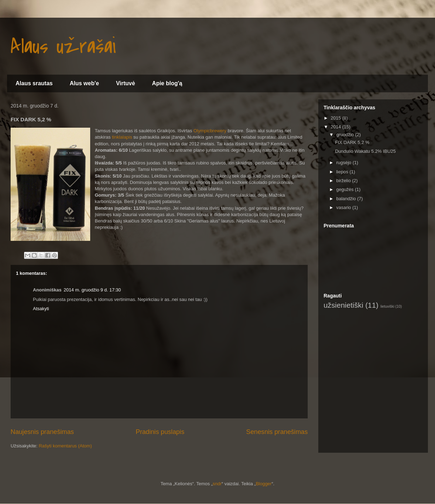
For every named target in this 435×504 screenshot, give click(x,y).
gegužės (346, 189)
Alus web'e (84, 83)
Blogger (264, 484)
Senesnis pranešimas (277, 432)
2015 (337, 118)
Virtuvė (126, 83)
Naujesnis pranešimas (42, 432)
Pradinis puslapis (160, 432)
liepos (343, 172)
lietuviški (387, 306)
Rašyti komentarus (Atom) (65, 446)
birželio (344, 181)
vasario (344, 207)
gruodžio (346, 135)
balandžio (347, 199)
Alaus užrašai (63, 47)
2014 (337, 127)
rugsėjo (344, 163)
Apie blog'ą (167, 83)
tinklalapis (122, 137)
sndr (217, 484)
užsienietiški (343, 305)
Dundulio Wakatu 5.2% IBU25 (365, 151)
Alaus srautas (34, 83)
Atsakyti (41, 309)
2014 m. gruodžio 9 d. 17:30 (92, 290)
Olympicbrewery (210, 131)
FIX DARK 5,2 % (352, 142)
